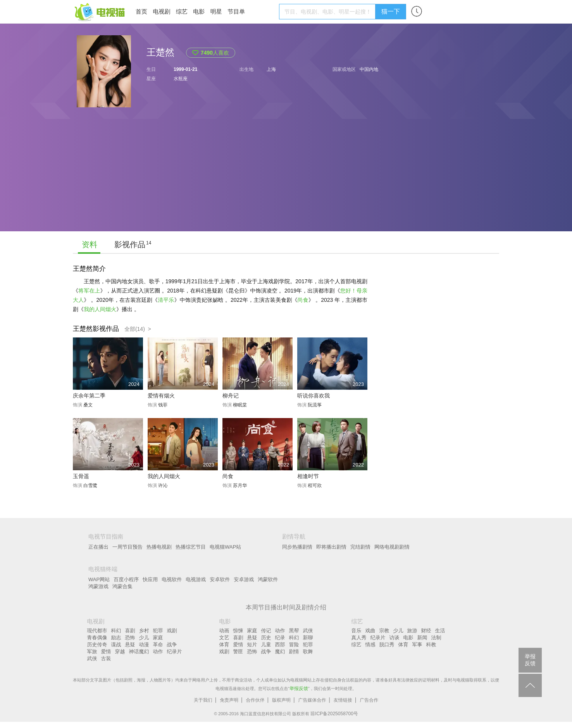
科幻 (116, 631)
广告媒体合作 (312, 700)
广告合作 (369, 700)
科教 (431, 645)
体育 (224, 645)
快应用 (150, 579)
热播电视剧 (159, 547)
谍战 (116, 645)
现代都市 (97, 631)
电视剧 (161, 11)
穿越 (120, 651)
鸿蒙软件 (268, 579)
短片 (252, 645)
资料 (90, 244)
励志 (116, 638)
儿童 (266, 645)
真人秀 (359, 638)
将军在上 (89, 291)
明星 (216, 11)
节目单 (236, 11)
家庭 (158, 638)
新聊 (308, 638)
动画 (224, 631)
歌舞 (308, 651)
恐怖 (130, 638)
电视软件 (172, 579)
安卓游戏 (244, 579)
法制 (436, 638)
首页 (141, 11)
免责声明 (229, 700)
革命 (158, 645)
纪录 (280, 638)
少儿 (144, 638)
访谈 (395, 638)
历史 (266, 638)
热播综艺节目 (191, 547)
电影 (199, 11)
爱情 (106, 651)
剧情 (294, 651)
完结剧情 (360, 547)
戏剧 (172, 631)
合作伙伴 (255, 700)
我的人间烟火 (100, 309)
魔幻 (280, 651)
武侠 (92, 658)
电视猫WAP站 (225, 547)
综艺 (182, 11)
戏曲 (370, 631)
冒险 (294, 645)
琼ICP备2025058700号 (334, 714)
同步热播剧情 (297, 547)
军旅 (92, 651)
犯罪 (158, 631)
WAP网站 (99, 579)
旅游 (412, 631)
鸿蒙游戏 (98, 586)
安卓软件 (220, 579)
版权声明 (281, 700)
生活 (440, 631)
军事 (417, 645)
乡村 (144, 631)
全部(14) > (138, 329)
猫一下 (391, 11)
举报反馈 (299, 688)
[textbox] (328, 12)
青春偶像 (97, 638)
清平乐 (166, 300)
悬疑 (130, 645)
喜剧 (130, 631)
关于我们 (203, 700)
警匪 (238, 651)
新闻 (422, 638)
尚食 (303, 300)
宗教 (384, 631)
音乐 (357, 631)
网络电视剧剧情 (392, 547)
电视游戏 (196, 579)
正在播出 (98, 547)
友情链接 (343, 700)
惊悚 (238, 631)
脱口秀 (387, 645)
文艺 (224, 638)
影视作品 (130, 244)
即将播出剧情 (331, 547)
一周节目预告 (127, 547)
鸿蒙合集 (122, 586)
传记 (266, 631)
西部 (280, 645)
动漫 (144, 645)
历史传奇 (97, 645)
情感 (370, 645)
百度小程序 (126, 579)
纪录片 (175, 651)
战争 (172, 645)
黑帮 (294, 631)
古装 (106, 658)
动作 (158, 651)
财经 (426, 631)
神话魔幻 (139, 651)
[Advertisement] (286, 177)
